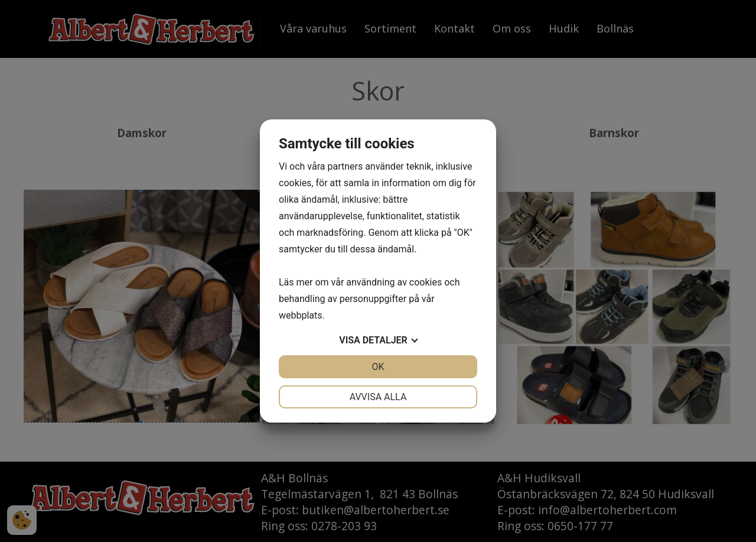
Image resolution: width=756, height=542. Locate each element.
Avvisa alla (378, 397)
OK (378, 367)
